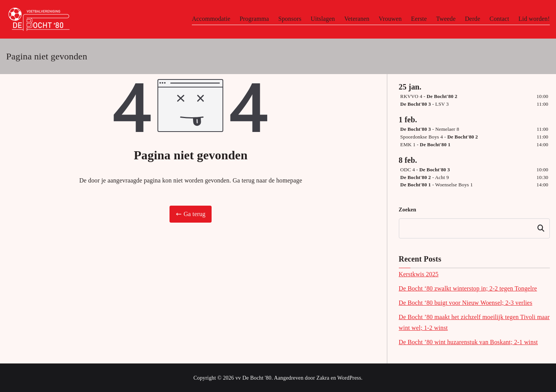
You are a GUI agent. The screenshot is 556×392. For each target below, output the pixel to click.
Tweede (446, 19)
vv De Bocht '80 (253, 378)
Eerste (419, 19)
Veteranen (357, 19)
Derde (473, 19)
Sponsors (290, 19)
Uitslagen (323, 19)
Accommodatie (211, 19)
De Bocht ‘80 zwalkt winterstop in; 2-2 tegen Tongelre (468, 288)
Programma (254, 19)
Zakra (323, 378)
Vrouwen (390, 19)
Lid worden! (534, 19)
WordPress (349, 378)
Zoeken (408, 210)
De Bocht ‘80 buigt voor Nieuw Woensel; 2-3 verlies (466, 303)
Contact (499, 19)
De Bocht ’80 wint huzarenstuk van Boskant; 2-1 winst (468, 342)
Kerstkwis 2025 (419, 274)
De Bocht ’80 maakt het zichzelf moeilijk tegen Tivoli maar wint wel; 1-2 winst (474, 323)
